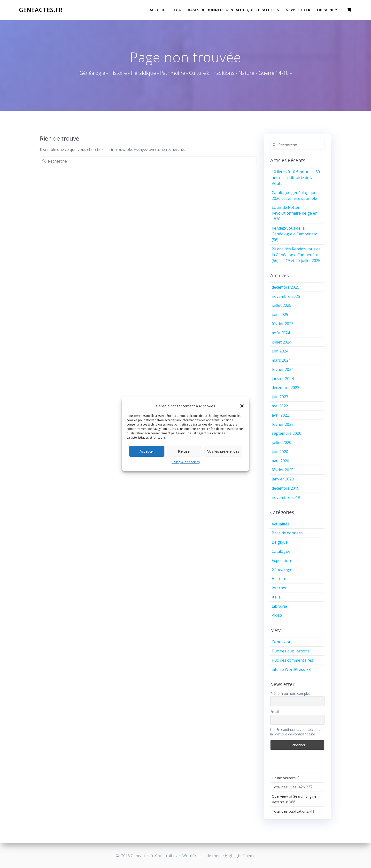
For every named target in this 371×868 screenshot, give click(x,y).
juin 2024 (280, 351)
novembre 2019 (286, 497)
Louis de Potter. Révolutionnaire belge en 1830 (295, 213)
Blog (176, 10)
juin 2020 (280, 452)
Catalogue (281, 551)
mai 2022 (280, 406)
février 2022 (283, 424)
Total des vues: (285, 787)
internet (279, 588)
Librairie (326, 10)
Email (274, 712)
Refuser (184, 451)
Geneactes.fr (41, 10)
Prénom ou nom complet (290, 693)
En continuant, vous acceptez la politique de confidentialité (296, 732)
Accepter (147, 451)
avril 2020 (280, 461)
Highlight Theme (240, 856)
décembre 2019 (286, 488)
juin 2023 (280, 397)
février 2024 (283, 369)
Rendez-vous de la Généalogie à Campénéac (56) (295, 234)
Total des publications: (291, 811)
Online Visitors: (285, 778)
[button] (242, 406)
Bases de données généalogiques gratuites (233, 10)
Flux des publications (291, 651)
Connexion (282, 642)
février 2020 (283, 470)
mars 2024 (281, 360)
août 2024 (281, 333)
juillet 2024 (282, 342)
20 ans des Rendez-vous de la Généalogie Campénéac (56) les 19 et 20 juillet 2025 (296, 255)
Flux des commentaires (292, 660)
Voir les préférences (223, 451)
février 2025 (283, 324)
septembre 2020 (286, 433)
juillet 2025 (282, 305)
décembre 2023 (286, 388)
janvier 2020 (283, 479)
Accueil (157, 10)
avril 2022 (280, 415)
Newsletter (298, 10)
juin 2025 (280, 314)
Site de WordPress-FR (291, 669)
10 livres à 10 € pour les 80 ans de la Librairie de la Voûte (296, 178)
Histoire (279, 579)
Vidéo (277, 615)
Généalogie (282, 569)
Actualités (281, 524)
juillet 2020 (282, 442)
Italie (276, 597)
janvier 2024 (283, 379)
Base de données (287, 533)
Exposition (281, 561)
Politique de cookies (186, 462)
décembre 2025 (286, 287)
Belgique (280, 542)
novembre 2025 (286, 296)
